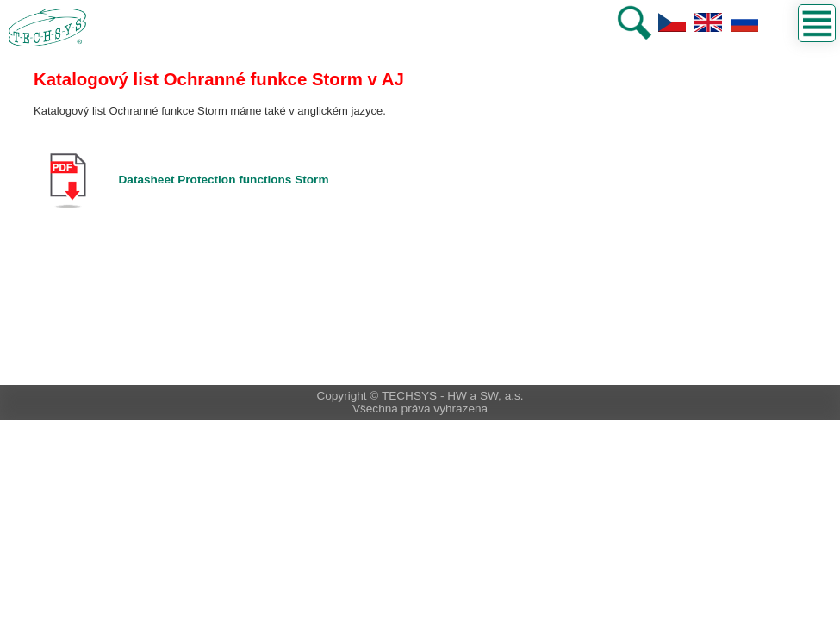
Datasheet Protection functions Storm (224, 180)
